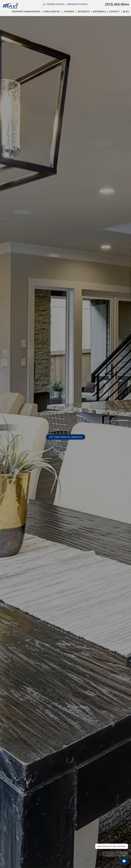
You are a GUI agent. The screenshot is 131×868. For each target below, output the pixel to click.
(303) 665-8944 (117, 4)
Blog (126, 12)
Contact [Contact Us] (114, 12)
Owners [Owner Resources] (69, 12)
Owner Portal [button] (56, 4)
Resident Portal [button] (78, 4)
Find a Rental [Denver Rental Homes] (52, 12)
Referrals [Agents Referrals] (100, 12)
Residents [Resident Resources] (84, 12)
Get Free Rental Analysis (66, 437)
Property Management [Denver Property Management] (26, 12)
